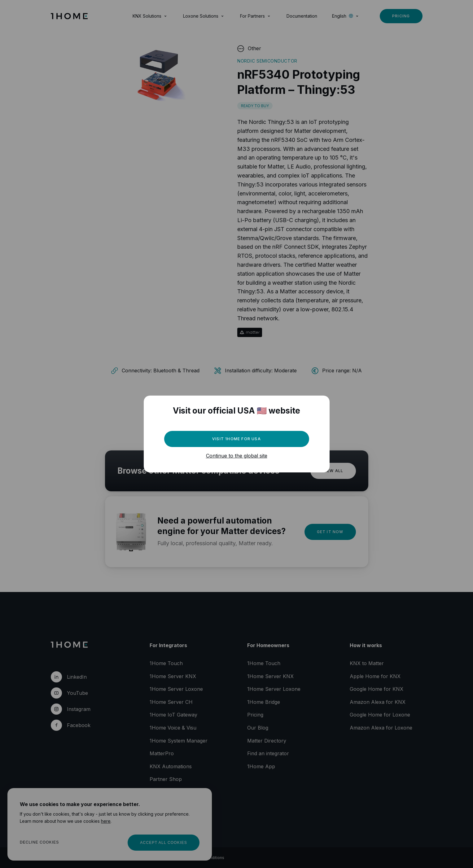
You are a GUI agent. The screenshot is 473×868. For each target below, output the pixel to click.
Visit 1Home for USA (236, 439)
